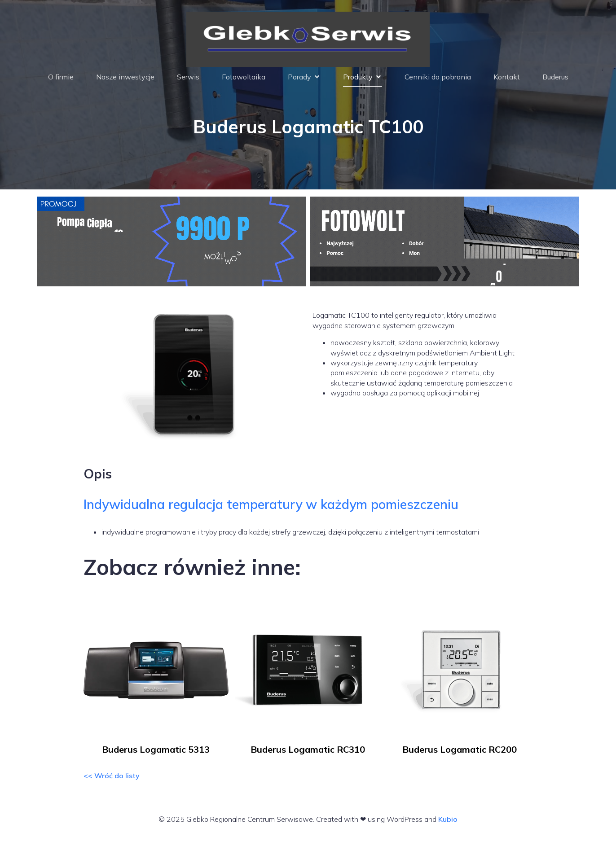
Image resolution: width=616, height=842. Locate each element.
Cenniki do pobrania (438, 79)
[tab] (308, 508)
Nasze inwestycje (125, 79)
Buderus (555, 79)
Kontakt (507, 79)
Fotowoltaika (244, 79)
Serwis (188, 79)
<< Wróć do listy (112, 780)
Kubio (448, 823)
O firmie (61, 79)
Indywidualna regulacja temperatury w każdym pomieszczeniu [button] (271, 508)
